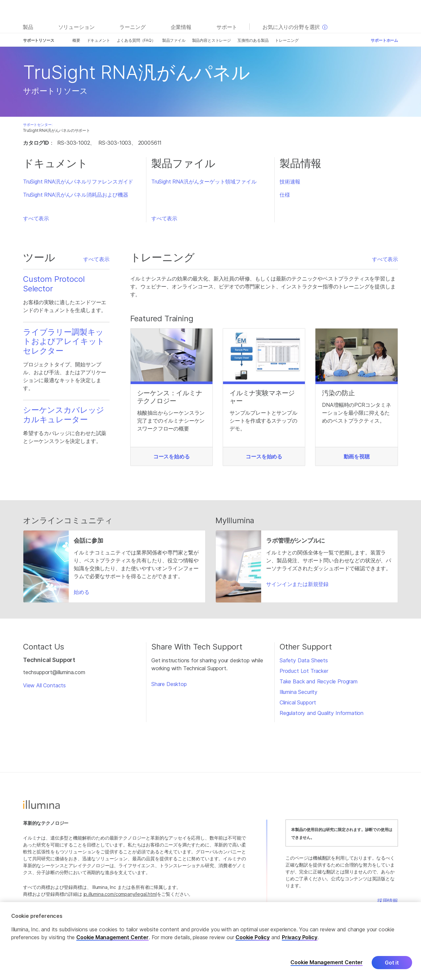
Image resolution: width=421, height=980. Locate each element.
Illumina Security (298, 692)
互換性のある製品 (253, 40)
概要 (76, 40)
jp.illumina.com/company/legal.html (120, 894)
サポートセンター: (38, 125)
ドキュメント (99, 40)
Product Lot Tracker (304, 671)
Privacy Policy (300, 937)
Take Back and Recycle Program (319, 681)
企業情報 (181, 27)
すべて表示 (36, 218)
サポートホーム (384, 40)
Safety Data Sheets (304, 660)
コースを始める (172, 456)
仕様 (285, 195)
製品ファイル (174, 40)
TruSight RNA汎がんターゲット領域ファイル (204, 182)
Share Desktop (169, 684)
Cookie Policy (253, 937)
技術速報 (290, 182)
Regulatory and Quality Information (322, 713)
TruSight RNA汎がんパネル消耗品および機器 (75, 195)
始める (81, 592)
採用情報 (388, 901)
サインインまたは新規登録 (297, 584)
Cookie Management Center (112, 937)
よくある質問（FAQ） (136, 40)
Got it (392, 963)
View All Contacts (44, 685)
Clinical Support (298, 702)
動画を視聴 (357, 456)
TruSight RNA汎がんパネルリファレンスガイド (78, 182)
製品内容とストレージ (211, 40)
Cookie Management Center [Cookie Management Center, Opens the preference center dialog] (327, 962)
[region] (210, 941)
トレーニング (287, 40)
